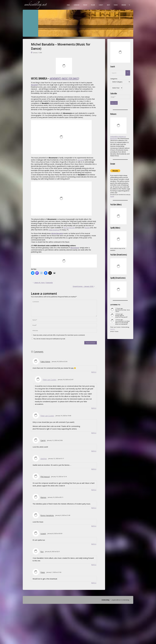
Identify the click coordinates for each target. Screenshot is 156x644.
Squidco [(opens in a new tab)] (88, 228)
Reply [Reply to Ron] (94, 565)
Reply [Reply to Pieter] (94, 583)
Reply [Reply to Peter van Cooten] (94, 408)
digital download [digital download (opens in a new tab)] (57, 230)
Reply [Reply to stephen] (94, 469)
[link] (129, 5)
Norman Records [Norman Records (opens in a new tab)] (69, 228)
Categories (114, 79)
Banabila (34, 85)
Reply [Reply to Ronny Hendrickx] (94, 526)
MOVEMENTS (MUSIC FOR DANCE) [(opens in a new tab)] (65, 78)
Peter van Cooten (50, 379)
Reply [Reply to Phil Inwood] (94, 490)
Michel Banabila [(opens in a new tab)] (57, 233)
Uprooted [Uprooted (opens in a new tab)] (81, 160)
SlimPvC (113, 329)
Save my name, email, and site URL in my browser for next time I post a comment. (58, 335)
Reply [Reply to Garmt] (94, 451)
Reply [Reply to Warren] (94, 508)
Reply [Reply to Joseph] (94, 544)
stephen (44, 459)
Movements (75, 248)
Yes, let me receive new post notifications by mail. (48, 339)
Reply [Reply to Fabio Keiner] (94, 372)
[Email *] (120, 97)
